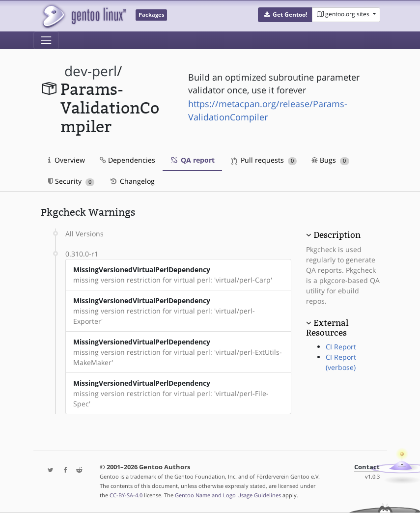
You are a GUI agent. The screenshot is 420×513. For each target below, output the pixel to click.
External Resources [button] (327, 328)
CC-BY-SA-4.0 (126, 495)
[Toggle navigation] (46, 40)
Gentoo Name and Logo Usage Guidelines (228, 495)
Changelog (132, 181)
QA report (192, 160)
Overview (67, 160)
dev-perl (91, 71)
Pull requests (264, 160)
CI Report (341, 347)
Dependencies (127, 160)
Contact (367, 467)
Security (71, 181)
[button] (285, 15)
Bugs (330, 160)
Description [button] (337, 235)
